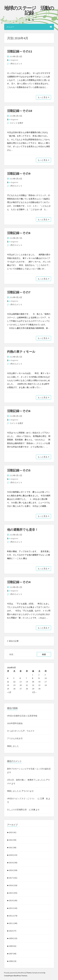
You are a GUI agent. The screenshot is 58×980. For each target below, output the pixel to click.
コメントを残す (17, 123)
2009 (13, 938)
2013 (13, 908)
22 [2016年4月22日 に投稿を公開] (33, 685)
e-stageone (14, 60)
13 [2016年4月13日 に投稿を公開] (21, 682)
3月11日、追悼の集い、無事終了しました (25, 780)
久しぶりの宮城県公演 (18, 810)
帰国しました (13, 746)
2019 (13, 863)
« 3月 (9, 692)
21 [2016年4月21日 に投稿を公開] (27, 685)
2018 (13, 870)
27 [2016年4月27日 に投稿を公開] (21, 689)
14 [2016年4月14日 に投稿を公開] (27, 682)
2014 (13, 900)
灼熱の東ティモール (21, 352)
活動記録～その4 (19, 582)
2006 (13, 961)
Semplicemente (38, 973)
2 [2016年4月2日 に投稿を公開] (39, 675)
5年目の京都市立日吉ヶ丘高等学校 (22, 716)
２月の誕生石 (45, 769)
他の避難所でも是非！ (23, 530)
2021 (13, 847)
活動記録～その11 (20, 51)
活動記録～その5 (19, 470)
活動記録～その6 (19, 411)
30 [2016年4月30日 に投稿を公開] (39, 689)
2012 (13, 916)
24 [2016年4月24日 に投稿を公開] (46, 685)
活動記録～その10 (20, 111)
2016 (13, 885)
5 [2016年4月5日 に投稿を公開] (14, 678)
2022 (13, 840)
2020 (13, 855)
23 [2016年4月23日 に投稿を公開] (39, 685)
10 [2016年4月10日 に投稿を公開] (46, 678)
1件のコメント (16, 64)
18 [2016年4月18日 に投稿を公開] (8, 685)
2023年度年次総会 (15, 723)
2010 (13, 931)
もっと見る (43, 97)
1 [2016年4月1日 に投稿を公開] (33, 675)
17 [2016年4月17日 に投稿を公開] (46, 682)
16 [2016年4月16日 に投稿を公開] (39, 682)
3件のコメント (16, 594)
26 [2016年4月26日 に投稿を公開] (14, 689)
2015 (13, 893)
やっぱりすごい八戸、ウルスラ (21, 731)
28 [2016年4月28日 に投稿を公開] (27, 689)
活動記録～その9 (19, 173)
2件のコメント (16, 364)
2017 (13, 878)
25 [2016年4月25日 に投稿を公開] (8, 689)
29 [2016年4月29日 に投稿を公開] (33, 689)
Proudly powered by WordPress (15, 973)
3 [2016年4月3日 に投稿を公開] (45, 675)
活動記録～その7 (19, 292)
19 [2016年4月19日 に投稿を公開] (14, 685)
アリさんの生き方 (15, 738)
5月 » (34, 692)
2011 (13, 923)
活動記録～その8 (19, 233)
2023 (13, 832)
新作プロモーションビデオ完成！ (22, 769)
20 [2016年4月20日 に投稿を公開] (21, 685)
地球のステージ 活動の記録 (29, 10)
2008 (13, 946)
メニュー (29, 27)
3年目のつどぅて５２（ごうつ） (22, 799)
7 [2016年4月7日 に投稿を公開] (26, 678)
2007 (13, 954)
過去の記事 (13, 641)
